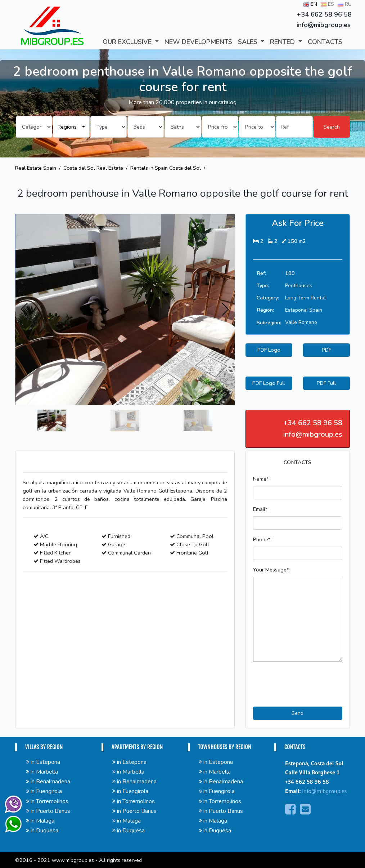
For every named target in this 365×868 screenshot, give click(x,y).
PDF (326, 350)
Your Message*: (271, 570)
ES (327, 4)
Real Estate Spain (36, 168)
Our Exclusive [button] (128, 42)
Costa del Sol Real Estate (93, 168)
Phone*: (262, 539)
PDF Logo (269, 350)
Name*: (261, 479)
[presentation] (24, 310)
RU (345, 4)
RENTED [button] (283, 42)
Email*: (261, 509)
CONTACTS (325, 42)
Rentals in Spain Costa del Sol (166, 168)
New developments (198, 42)
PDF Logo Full (269, 383)
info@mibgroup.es (324, 791)
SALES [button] (249, 42)
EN (310, 4)
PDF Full (326, 383)
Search (332, 127)
